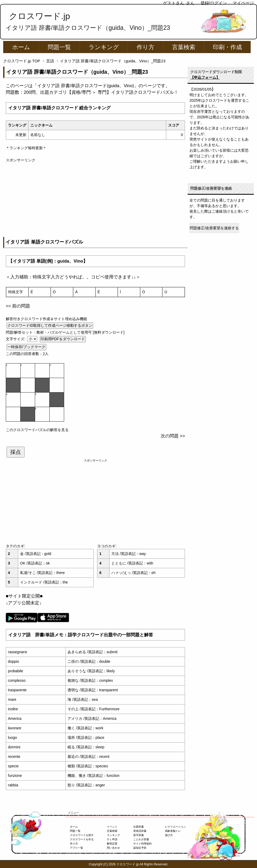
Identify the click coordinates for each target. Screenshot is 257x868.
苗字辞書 (139, 835)
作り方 (146, 47)
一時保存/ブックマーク (26, 347)
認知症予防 (140, 848)
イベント (112, 827)
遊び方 (169, 835)
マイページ (243, 3)
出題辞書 (139, 827)
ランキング (104, 47)
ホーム (21, 47)
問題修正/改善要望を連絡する (214, 228)
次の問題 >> (173, 436)
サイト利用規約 (142, 844)
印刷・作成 (227, 47)
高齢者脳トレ (173, 831)
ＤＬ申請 (112, 839)
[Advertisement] (95, 200)
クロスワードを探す (82, 835)
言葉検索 (184, 47)
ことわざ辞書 (141, 839)
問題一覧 (59, 47)
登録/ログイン (214, 3)
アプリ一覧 (77, 848)
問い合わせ (113, 848)
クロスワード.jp (39, 16)
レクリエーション (175, 827)
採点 (16, 452)
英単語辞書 (140, 831)
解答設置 (112, 844)
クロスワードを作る (82, 839)
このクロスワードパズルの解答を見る (37, 430)
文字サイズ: (16, 339)
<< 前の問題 (18, 306)
